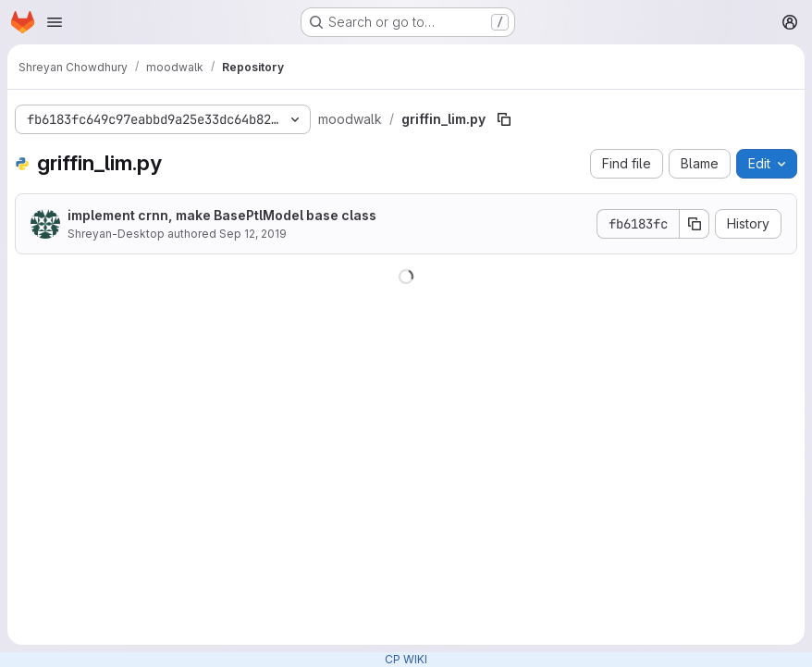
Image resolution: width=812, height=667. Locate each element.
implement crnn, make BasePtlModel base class (222, 215)
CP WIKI (406, 659)
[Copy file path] (504, 119)
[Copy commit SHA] (695, 224)
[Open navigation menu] (55, 22)
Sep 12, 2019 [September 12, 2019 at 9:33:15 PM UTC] (253, 234)
